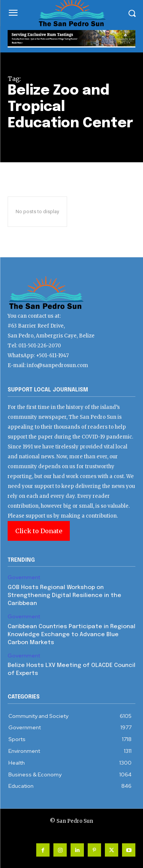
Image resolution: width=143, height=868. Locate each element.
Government (24, 577)
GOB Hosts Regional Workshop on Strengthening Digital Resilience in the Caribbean (64, 596)
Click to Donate (39, 531)
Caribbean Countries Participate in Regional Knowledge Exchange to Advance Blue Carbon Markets (71, 635)
